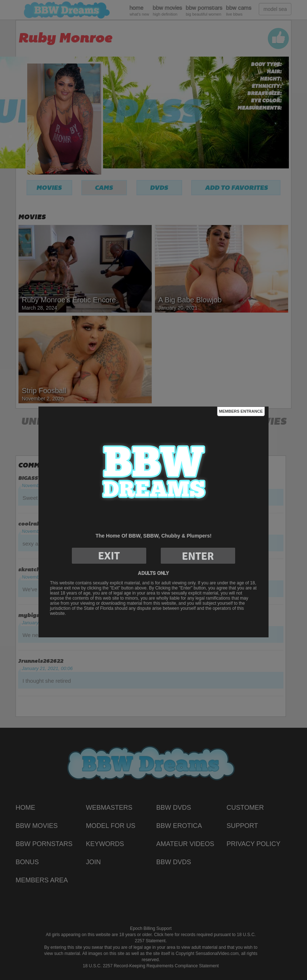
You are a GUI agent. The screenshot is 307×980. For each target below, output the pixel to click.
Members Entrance (241, 411)
